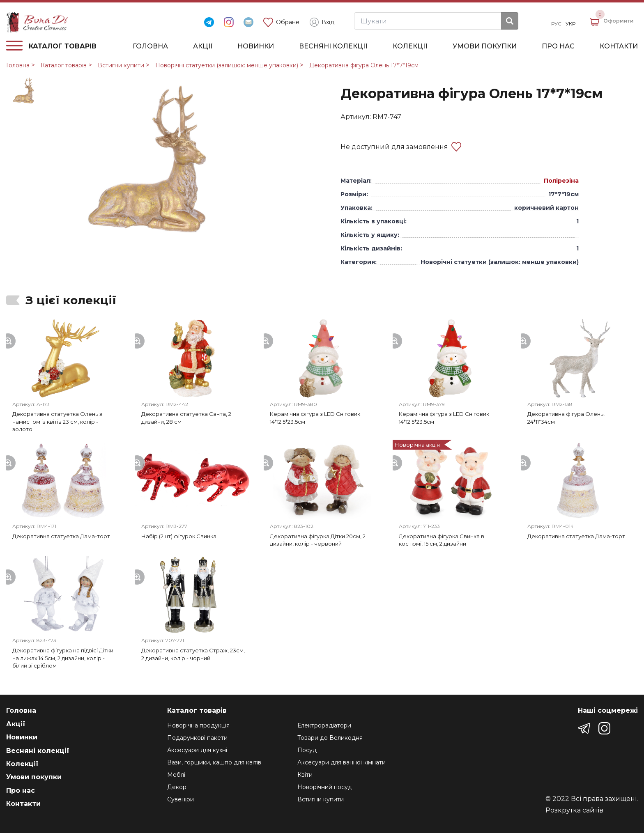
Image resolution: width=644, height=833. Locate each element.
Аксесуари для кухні (197, 750)
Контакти (619, 46)
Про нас (558, 46)
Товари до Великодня (330, 738)
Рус (556, 24)
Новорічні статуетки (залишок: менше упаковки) (227, 65)
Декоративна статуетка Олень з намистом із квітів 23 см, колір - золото (57, 421)
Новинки (256, 46)
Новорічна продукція (198, 725)
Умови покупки (485, 46)
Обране (281, 22)
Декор (177, 787)
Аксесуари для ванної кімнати (342, 762)
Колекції (410, 46)
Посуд (307, 750)
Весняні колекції (333, 46)
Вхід (322, 22)
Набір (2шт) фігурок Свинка (179, 536)
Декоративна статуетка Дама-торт (61, 536)
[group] (158, 160)
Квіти (305, 775)
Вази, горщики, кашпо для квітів (214, 762)
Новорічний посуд (325, 787)
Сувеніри (181, 799)
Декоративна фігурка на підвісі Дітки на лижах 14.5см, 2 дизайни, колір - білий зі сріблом (63, 658)
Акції (203, 46)
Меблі (176, 775)
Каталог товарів (64, 65)
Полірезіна (561, 181)
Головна (150, 46)
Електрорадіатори (324, 725)
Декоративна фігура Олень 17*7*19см (364, 65)
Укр (570, 24)
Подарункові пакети (197, 738)
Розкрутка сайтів (574, 810)
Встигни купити (121, 65)
